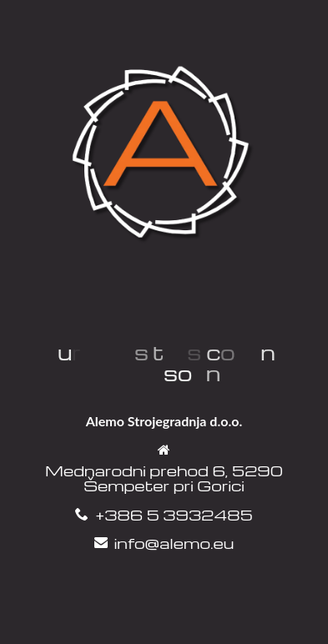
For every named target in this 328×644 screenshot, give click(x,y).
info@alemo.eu (174, 543)
